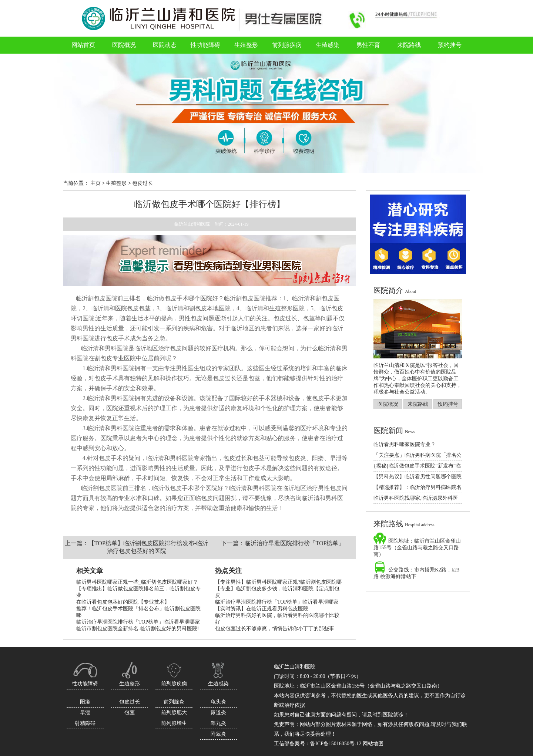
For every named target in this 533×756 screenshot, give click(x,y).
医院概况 (388, 404)
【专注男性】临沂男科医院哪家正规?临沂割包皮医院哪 (278, 582)
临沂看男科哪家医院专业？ (405, 444)
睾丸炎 (218, 723)
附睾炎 (218, 734)
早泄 (85, 713)
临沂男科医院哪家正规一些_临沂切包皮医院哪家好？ (137, 582)
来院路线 (418, 404)
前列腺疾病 (174, 684)
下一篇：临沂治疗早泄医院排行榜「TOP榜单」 (283, 543)
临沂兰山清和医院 (192, 224)
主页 (95, 183)
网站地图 (373, 744)
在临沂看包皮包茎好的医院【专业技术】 (123, 602)
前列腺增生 (174, 723)
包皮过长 (143, 183)
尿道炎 (218, 713)
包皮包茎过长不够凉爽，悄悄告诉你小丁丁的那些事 (275, 629)
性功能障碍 (85, 684)
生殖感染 (218, 684)
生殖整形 (116, 183)
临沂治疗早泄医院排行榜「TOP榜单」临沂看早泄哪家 (138, 622)
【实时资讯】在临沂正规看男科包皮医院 (262, 609)
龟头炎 (218, 702)
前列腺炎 (174, 702)
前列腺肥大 (174, 713)
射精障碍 (85, 723)
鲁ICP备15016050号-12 (336, 744)
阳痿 (85, 702)
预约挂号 (448, 404)
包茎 (130, 713)
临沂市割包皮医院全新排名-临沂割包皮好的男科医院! (138, 629)
